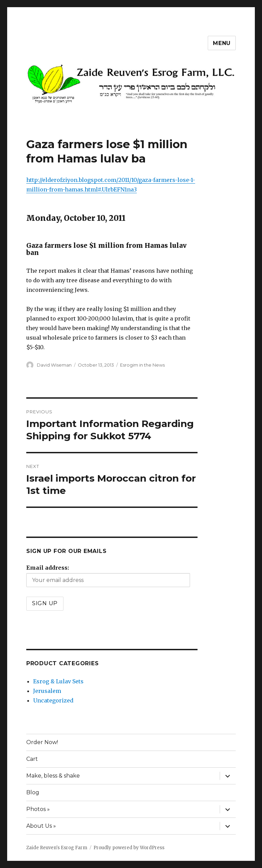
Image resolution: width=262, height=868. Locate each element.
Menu (222, 43)
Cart (32, 759)
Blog (33, 792)
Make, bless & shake (53, 776)
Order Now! (42, 742)
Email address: (48, 568)
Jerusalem (47, 691)
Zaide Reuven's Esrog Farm (57, 848)
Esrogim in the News (142, 365)
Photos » (38, 809)
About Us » (41, 826)
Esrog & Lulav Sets (58, 681)
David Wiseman (54, 365)
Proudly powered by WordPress (129, 848)
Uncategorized (53, 700)
